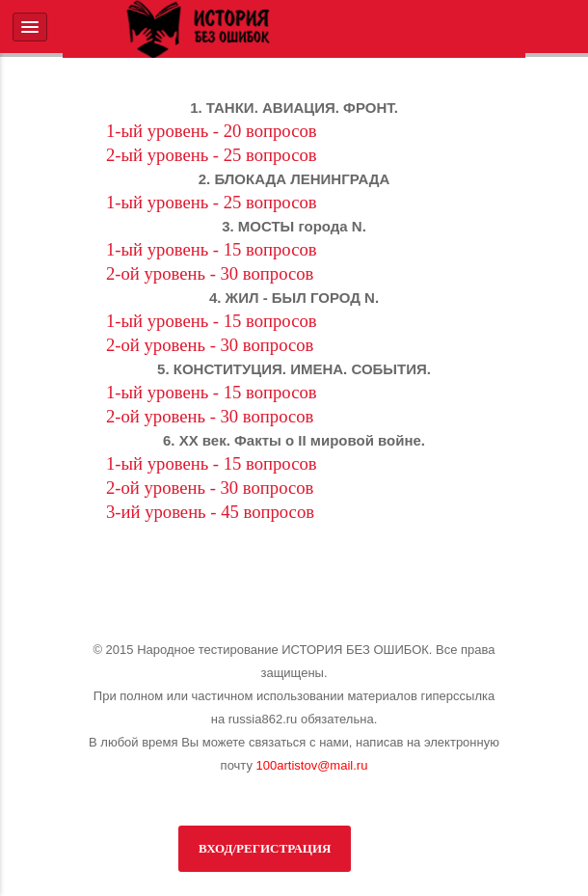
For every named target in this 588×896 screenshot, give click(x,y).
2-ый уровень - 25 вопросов (212, 155)
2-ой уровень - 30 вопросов (210, 273)
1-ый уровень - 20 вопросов (212, 131)
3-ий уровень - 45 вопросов (210, 512)
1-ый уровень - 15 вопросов (212, 249)
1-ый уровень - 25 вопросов (212, 202)
